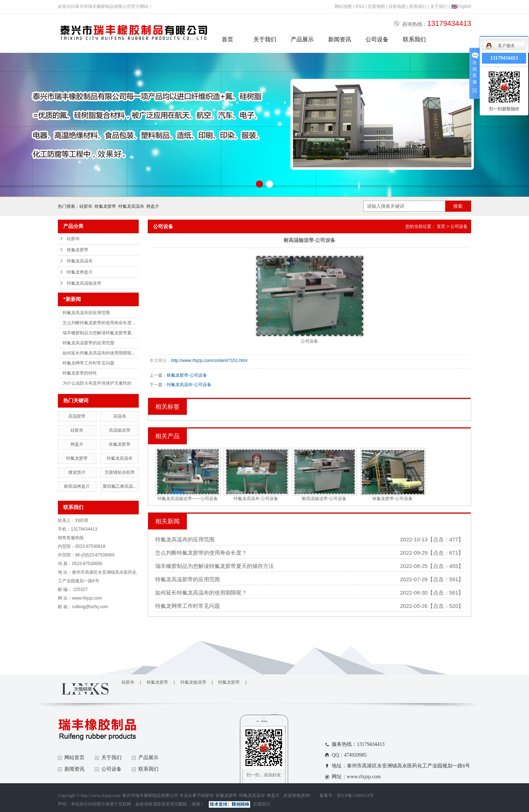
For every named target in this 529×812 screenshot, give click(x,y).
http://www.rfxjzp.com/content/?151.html (209, 361)
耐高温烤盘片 (77, 486)
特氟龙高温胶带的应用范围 (88, 343)
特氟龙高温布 (131, 206)
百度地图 (376, 6)
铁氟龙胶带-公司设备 (187, 375)
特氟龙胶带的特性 (80, 373)
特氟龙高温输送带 (84, 283)
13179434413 (504, 58)
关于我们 (439, 6)
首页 (227, 39)
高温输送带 (120, 430)
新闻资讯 (340, 39)
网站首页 (74, 758)
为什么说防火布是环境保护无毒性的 (97, 383)
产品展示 (302, 39)
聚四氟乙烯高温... (120, 486)
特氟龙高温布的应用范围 (86, 313)
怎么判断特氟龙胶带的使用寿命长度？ (201, 553)
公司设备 (377, 39)
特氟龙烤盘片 (80, 272)
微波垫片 (77, 472)
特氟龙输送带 (193, 682)
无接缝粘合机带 (120, 472)
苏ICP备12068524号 (355, 795)
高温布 (120, 416)
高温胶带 (77, 416)
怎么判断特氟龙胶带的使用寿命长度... (99, 323)
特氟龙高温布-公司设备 (189, 385)
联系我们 (418, 6)
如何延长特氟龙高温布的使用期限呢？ (201, 593)
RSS (360, 6)
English (461, 6)
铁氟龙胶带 (105, 206)
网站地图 (343, 6)
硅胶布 (86, 206)
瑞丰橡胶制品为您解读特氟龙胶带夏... (99, 333)
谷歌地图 (397, 6)
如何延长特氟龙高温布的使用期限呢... (99, 353)
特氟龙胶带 (77, 458)
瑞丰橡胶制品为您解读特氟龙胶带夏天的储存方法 (215, 566)
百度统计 (262, 804)
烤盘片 (153, 206)
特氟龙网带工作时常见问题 (88, 363)
